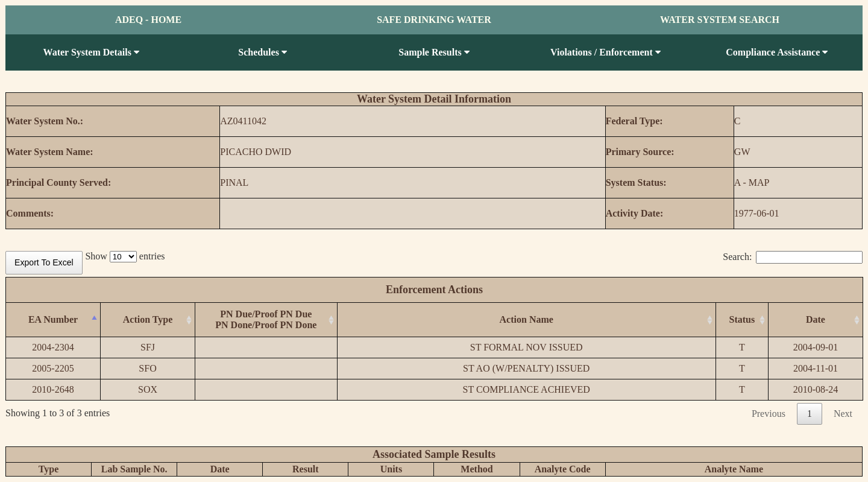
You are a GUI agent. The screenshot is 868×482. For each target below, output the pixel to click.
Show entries (125, 256)
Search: (793, 257)
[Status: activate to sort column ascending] (742, 320)
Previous (769, 414)
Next (843, 414)
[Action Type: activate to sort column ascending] (148, 320)
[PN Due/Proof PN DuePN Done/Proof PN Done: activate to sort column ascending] (266, 320)
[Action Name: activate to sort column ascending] (526, 320)
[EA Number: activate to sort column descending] (53, 320)
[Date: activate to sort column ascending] (815, 320)
